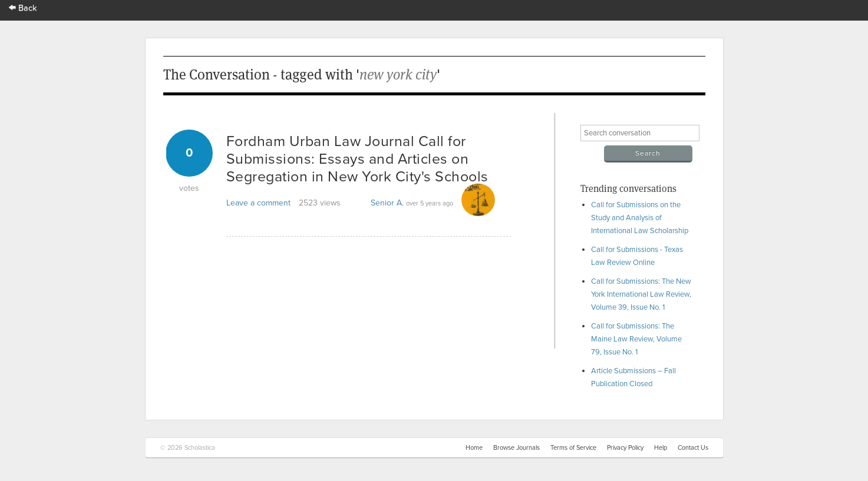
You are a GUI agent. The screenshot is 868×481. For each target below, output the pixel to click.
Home (474, 448)
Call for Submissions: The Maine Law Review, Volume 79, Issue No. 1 (636, 339)
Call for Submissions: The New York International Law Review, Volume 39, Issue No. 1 (641, 294)
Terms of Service (573, 448)
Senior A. (387, 203)
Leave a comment (258, 203)
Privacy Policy (625, 448)
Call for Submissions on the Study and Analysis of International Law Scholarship (640, 218)
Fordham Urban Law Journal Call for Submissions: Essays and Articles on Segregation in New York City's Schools (357, 159)
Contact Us (693, 448)
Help (661, 448)
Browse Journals (516, 448)
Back (23, 8)
